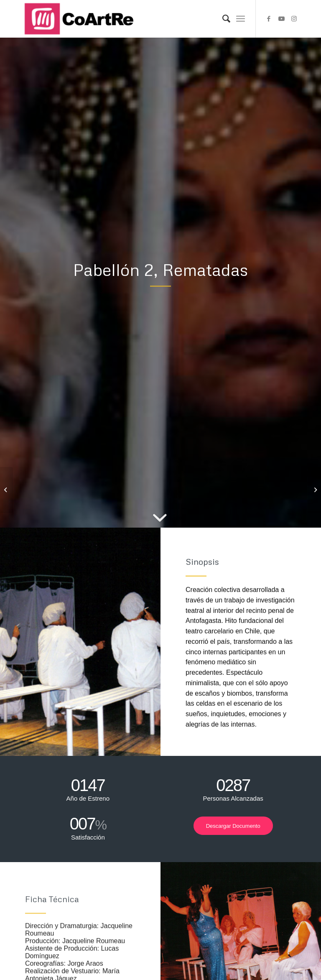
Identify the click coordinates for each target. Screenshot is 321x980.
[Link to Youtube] (281, 19)
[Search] (222, 19)
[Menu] (241, 19)
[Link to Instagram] (294, 19)
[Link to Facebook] (269, 19)
